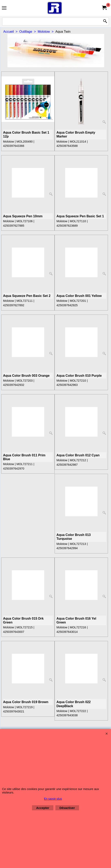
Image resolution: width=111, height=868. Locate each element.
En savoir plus (53, 799)
